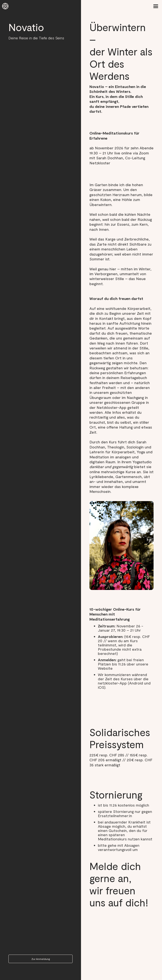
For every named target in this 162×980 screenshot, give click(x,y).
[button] (156, 6)
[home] (5, 6)
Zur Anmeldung (41, 959)
